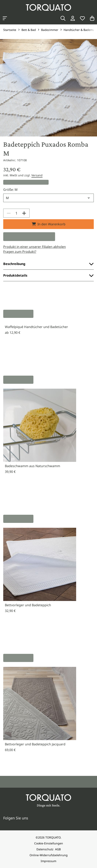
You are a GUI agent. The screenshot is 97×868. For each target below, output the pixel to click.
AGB (58, 849)
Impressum (48, 861)
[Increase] (24, 213)
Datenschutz (45, 849)
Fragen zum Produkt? (20, 252)
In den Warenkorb (49, 224)
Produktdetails (48, 275)
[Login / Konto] (73, 18)
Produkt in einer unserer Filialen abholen (35, 247)
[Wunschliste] (82, 18)
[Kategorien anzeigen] (5, 18)
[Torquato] (48, 7)
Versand (37, 175)
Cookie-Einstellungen (49, 843)
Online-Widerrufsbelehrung (49, 855)
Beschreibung (48, 264)
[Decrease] (9, 213)
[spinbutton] (16, 213)
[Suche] (63, 18)
